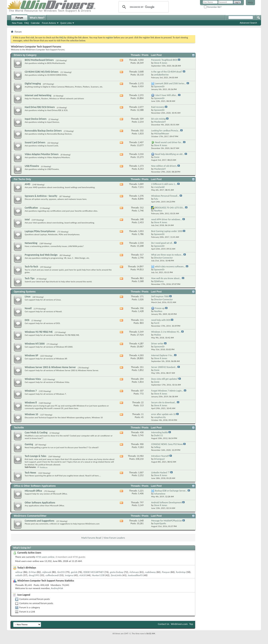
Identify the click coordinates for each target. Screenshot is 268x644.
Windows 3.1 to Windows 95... (166, 332)
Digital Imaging (33, 84)
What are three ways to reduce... (167, 255)
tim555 (61, 572)
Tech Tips (30, 278)
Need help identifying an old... (169, 154)
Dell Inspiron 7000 (160, 296)
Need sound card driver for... (169, 142)
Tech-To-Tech (31, 267)
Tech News (30, 473)
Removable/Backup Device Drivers (43, 131)
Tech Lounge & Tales (35, 456)
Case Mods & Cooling (36, 432)
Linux (28, 297)
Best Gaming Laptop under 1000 (167, 231)
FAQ (27, 23)
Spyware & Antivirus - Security (41, 196)
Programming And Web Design (41, 255)
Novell (28, 308)
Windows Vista (33, 379)
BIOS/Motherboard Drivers (39, 60)
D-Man (33, 572)
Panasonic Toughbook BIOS (164, 60)
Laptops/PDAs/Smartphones (40, 231)
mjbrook (47, 572)
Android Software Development (167, 502)
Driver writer (157, 344)
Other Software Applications (40, 503)
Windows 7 (31, 391)
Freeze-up (160, 308)
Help (250, 3)
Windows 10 (31, 414)
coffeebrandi (52, 575)
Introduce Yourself (160, 456)
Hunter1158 (98, 575)
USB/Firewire (32, 166)
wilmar (19, 572)
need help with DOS (161, 320)
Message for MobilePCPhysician (167, 521)
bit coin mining (158, 119)
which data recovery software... (170, 267)
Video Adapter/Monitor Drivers (42, 154)
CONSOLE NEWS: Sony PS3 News (167, 444)
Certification (31, 208)
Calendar (35, 23)
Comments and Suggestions (39, 521)
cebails (19, 575)
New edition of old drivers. (164, 166)
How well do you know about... (166, 278)
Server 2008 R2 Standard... (164, 367)
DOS (27, 320)
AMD (27, 184)
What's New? (37, 18)
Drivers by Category (25, 55)
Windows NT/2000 (35, 344)
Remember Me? (213, 7)
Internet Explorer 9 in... (162, 355)
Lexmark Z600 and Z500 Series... (170, 83)
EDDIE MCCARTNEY (94, 572)
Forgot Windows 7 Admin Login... (167, 391)
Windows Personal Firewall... (165, 196)
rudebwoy (150, 572)
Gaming (29, 444)
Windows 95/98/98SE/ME (39, 332)
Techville (19, 428)
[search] (143, 7)
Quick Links (66, 23)
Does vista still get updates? (165, 379)
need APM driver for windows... (167, 219)
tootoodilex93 (135, 575)
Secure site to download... (164, 402)
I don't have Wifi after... (166, 95)
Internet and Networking (38, 95)
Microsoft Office (33, 491)
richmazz (134, 572)
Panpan (166, 572)
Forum (19, 18)
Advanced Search (248, 23)
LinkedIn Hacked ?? (160, 473)
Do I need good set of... (162, 243)
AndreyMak (57, 588)
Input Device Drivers (36, 119)
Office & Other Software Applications (35, 486)
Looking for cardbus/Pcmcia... (165, 131)
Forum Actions (49, 23)
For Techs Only (22, 179)
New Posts (17, 23)
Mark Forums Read (91, 538)
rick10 (83, 575)
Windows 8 (31, 403)
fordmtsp (181, 572)
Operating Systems (25, 292)
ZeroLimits (116, 575)
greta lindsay (117, 572)
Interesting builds (160, 432)
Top (191, 624)
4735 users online (45, 557)
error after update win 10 (163, 414)
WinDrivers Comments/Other (30, 516)
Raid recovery (158, 107)
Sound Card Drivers (35, 142)
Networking (31, 243)
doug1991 (34, 575)
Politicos (44, 467)
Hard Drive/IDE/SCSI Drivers (40, 107)
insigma (69, 575)
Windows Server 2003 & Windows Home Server (50, 367)
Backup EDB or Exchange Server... (171, 491)
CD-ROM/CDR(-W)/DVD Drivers (42, 72)
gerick (74, 572)
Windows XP (32, 355)
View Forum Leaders (114, 538)
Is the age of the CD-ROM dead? (167, 72)
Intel (27, 219)
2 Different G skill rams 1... (164, 184)
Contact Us (164, 624)
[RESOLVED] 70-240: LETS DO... (170, 208)
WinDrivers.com (179, 624)
